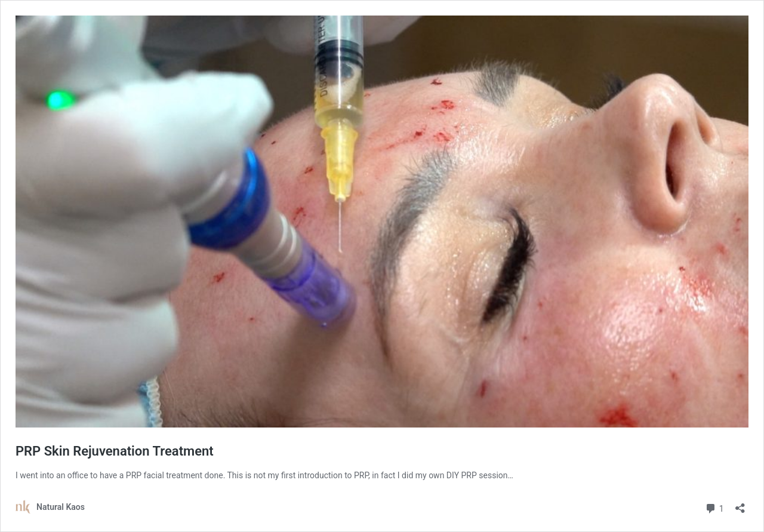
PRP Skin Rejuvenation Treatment (115, 451)
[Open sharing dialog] (740, 504)
